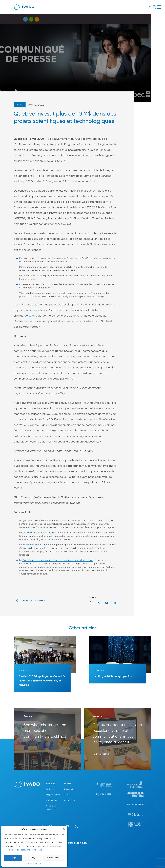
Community (51, 800)
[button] (64, 829)
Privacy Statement (34, 863)
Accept (13, 858)
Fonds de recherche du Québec (40, 533)
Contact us (70, 800)
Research (69, 789)
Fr (150, 7)
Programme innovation (34, 545)
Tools (67, 795)
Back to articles (29, 600)
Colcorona (31, 316)
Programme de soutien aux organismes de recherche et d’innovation (58, 560)
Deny (33, 858)
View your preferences (54, 858)
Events (68, 784)
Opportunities (53, 795)
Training (50, 789)
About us (50, 784)
